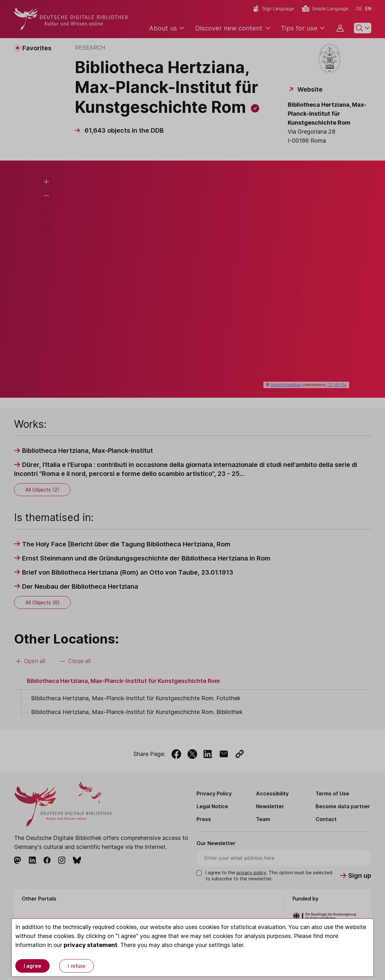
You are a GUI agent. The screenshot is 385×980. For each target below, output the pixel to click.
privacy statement (91, 945)
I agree (32, 966)
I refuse (76, 966)
